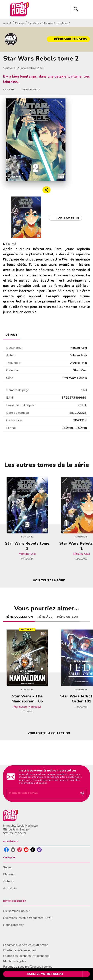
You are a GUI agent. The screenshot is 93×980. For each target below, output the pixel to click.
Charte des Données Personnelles (26, 956)
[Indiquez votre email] (42, 793)
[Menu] (81, 9)
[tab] (11, 335)
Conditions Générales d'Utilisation (26, 945)
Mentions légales (15, 961)
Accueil (7, 23)
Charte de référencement (20, 950)
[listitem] (6, 850)
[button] (68, 39)
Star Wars (33, 23)
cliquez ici (41, 783)
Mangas (20, 23)
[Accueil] (19, 9)
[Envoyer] (82, 793)
